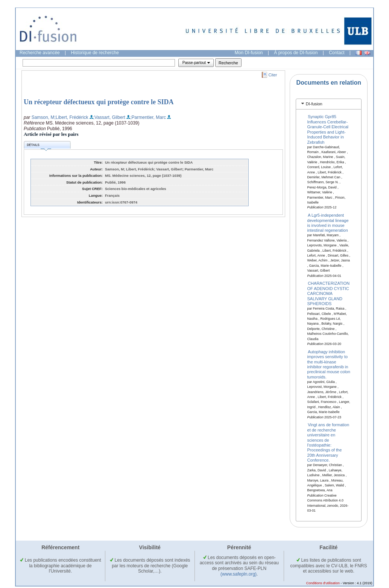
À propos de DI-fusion (296, 53)
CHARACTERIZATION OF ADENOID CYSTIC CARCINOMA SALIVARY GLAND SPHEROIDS (329, 293)
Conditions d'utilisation (323, 583)
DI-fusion (314, 104)
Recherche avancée (40, 53)
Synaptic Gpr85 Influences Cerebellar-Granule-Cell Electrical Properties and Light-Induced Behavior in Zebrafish (328, 129)
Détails (39, 146)
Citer (273, 75)
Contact (337, 53)
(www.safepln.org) (239, 574)
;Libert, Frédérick (71, 117)
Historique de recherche (95, 53)
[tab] (329, 104)
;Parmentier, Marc (148, 117)
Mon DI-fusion (249, 53)
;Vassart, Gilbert (109, 117)
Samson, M (43, 117)
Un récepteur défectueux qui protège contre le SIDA (99, 102)
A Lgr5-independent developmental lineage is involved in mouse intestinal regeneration (328, 223)
